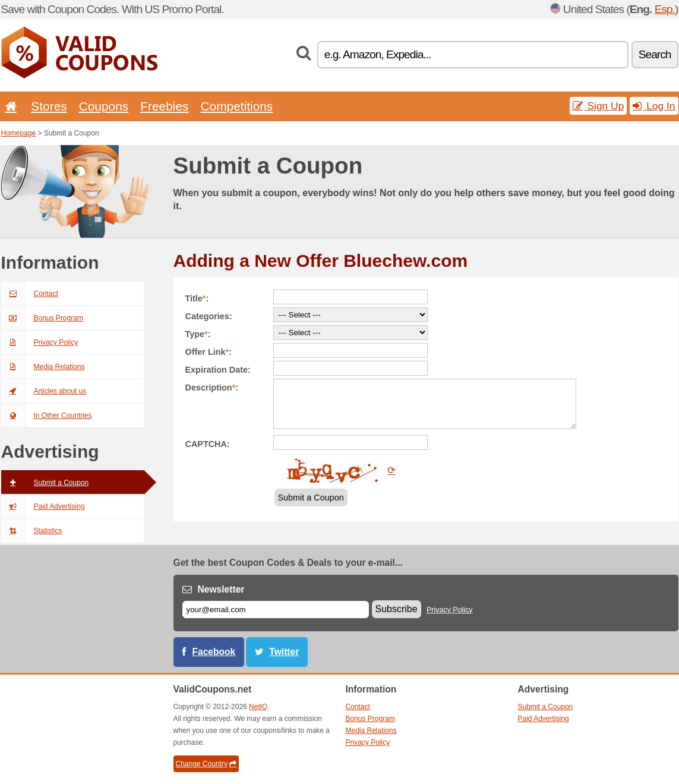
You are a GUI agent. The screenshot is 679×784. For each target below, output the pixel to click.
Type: (198, 334)
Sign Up (599, 106)
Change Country (206, 764)
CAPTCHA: (208, 444)
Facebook (214, 652)
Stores (49, 106)
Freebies (164, 106)
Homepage (19, 133)
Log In (654, 106)
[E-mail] (276, 610)
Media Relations (43, 367)
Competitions (236, 106)
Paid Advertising (43, 506)
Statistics (32, 531)
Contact (30, 294)
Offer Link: (209, 352)
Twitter (284, 652)
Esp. (665, 9)
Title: (197, 298)
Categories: (209, 316)
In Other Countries (47, 415)
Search (655, 54)
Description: (212, 388)
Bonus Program (42, 318)
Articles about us (44, 391)
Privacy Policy (40, 342)
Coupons (104, 106)
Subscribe (397, 609)
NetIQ (258, 707)
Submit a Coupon (45, 483)
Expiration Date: (218, 370)
